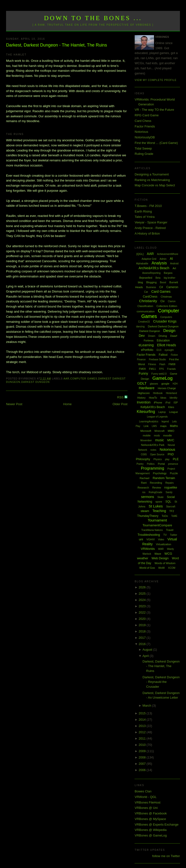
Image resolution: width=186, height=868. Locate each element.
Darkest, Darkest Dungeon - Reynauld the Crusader (161, 682)
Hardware (147, 388)
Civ (162, 301)
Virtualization (164, 544)
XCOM (172, 568)
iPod (168, 403)
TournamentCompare (157, 525)
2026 (143, 587)
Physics (157, 459)
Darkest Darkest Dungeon (163, 326)
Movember (146, 440)
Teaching (159, 511)
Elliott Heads (167, 345)
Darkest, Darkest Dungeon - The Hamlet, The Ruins (57, 45)
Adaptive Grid (149, 259)
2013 (143, 726)
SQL (168, 502)
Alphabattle (142, 264)
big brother (170, 278)
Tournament (157, 520)
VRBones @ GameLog (151, 835)
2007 (143, 764)
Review (157, 488)
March (147, 706)
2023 (143, 606)
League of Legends (157, 417)
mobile (147, 435)
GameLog (162, 378)
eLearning (146, 345)
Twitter (174, 535)
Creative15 (144, 322)
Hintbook (158, 393)
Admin (163, 259)
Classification (145, 306)
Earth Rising (143, 211)
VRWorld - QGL (146, 797)
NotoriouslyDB (145, 137)
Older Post (120, 404)
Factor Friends (145, 126)
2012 (143, 732)
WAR (161, 549)
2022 (143, 612)
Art (174, 268)
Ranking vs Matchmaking (152, 180)
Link (146, 426)
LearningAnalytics (149, 422)
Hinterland (171, 393)
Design (169, 331)
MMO (171, 431)
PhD (171, 454)
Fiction (174, 355)
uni (141, 539)
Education (163, 340)
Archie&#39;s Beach (154, 268)
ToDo (165, 516)
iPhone (158, 402)
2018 (143, 631)
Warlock (147, 554)
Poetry (140, 464)
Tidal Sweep (143, 148)
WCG (168, 554)
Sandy (169, 492)
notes (153, 450)
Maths (174, 426)
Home (67, 404)
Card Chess (143, 121)
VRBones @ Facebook (151, 813)
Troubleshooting (149, 535)
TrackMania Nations (152, 530)
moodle (168, 435)
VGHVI (150, 539)
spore (159, 502)
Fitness (152, 364)
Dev (142, 336)
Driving (163, 336)
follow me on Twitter (166, 856)
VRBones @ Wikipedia (151, 830)
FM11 (152, 369)
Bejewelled (146, 278)
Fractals (171, 369)
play (167, 459)
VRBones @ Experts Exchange (157, 825)
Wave (158, 554)
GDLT (142, 383)
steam (145, 511)
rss (144, 492)
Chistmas (166, 297)
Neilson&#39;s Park (153, 445)
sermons (147, 497)
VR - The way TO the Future (154, 110)
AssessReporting (151, 273)
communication (146, 311)
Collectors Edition (167, 306)
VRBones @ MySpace (150, 819)
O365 (144, 454)
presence (173, 464)
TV (165, 535)
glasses (154, 384)
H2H (175, 384)
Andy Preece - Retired (150, 228)
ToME (174, 516)
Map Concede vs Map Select (155, 185)
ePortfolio (147, 350)
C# (161, 287)
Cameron (172, 287)
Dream (152, 336)
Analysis (159, 263)
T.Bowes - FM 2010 (148, 206)
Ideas (163, 398)
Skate (161, 497)
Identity (173, 398)
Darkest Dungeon (35, 382)
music (159, 440)
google (165, 384)
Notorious (141, 132)
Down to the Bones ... (93, 18)
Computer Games (84, 379)
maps (163, 426)
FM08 (172, 364)
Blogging (151, 282)
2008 (143, 757)
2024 (143, 600)
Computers (166, 317)
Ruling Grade (144, 154)
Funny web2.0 (159, 374)
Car (146, 292)
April (146, 656)
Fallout (163, 355)
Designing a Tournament (152, 174)
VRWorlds (148, 549)
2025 (143, 594)
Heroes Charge (167, 388)
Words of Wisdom (165, 563)
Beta (158, 278)
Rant (144, 483)
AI (171, 259)
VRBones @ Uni (146, 808)
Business (151, 287)
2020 (143, 619)
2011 (143, 738)
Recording (156, 483)
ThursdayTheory (148, 516)
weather (143, 558)
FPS (161, 369)
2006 (143, 770)
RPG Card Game (147, 115)
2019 (143, 625)
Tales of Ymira (145, 217)
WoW (162, 568)
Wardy (170, 549)
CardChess (150, 297)
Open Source (157, 454)
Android (174, 264)
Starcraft (171, 507)
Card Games (161, 292)
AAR (66, 379)
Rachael (144, 478)
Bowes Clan (143, 791)
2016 (143, 644)
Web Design (160, 558)
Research (143, 488)
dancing (140, 327)
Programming (153, 468)
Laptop (162, 412)
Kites (171, 407)
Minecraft (159, 431)
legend (165, 422)
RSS (121, 397)
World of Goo (147, 568)
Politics (151, 464)
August (148, 650)
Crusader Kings (165, 321)
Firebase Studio (157, 359)
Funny (143, 373)
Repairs (170, 483)
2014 (143, 720)
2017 (143, 638)
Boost (163, 282)
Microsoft (146, 431)
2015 (143, 713)
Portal (161, 464)
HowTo (153, 398)
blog (140, 282)
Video (161, 540)
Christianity (148, 301)
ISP (176, 402)
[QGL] (140, 254)
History (141, 398)
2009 (143, 751)
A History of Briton (147, 233)
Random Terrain (164, 478)
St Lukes (156, 506)
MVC (171, 440)
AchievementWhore (168, 254)
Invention (144, 402)
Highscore (144, 393)
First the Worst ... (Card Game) (156, 143)
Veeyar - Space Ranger (151, 222)
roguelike (171, 487)
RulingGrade (155, 492)
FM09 (142, 369)
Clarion (172, 301)
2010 (143, 745)
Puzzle (174, 473)
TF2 (172, 511)
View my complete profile (156, 80)
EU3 (159, 350)
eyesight (169, 350)
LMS (154, 426)
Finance (141, 359)
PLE (176, 459)
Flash (162, 364)
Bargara (168, 273)
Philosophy (143, 459)
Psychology (160, 473)
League (174, 412)
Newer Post (14, 404)
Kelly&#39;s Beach (153, 407)
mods (157, 436)
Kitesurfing (146, 412)
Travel (170, 530)
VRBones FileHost (147, 802)
